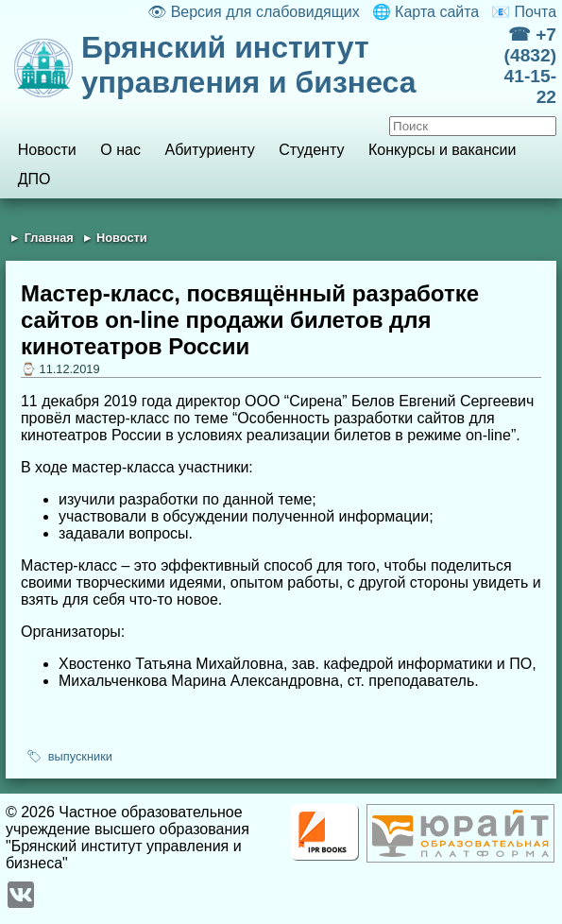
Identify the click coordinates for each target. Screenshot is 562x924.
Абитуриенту (210, 150)
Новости (47, 150)
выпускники (80, 756)
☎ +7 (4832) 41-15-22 (530, 66)
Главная (49, 238)
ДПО (34, 179)
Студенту (311, 150)
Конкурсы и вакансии (442, 150)
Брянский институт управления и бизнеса (249, 65)
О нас (120, 150)
